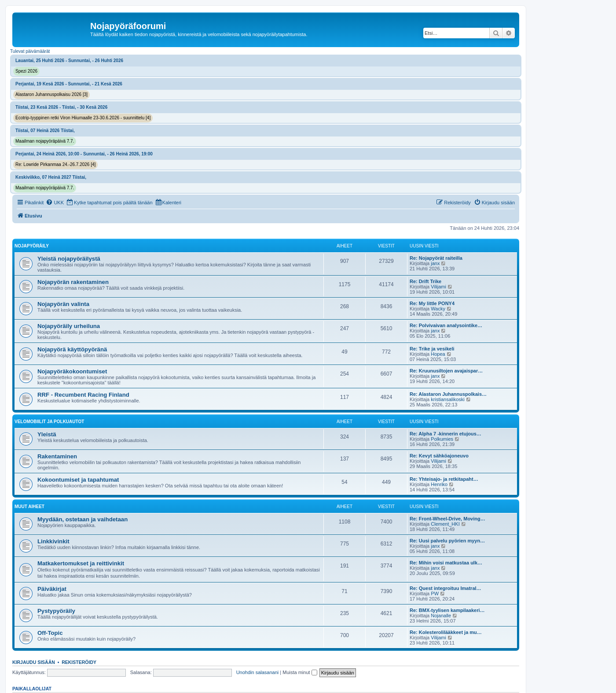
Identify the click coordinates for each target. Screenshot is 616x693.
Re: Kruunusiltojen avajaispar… (446, 371)
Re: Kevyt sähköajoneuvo (439, 456)
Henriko (439, 484)
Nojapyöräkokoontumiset (72, 371)
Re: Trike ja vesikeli (432, 349)
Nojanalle (441, 616)
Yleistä (47, 434)
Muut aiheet (29, 507)
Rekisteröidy (79, 662)
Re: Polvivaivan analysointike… (446, 325)
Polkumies (442, 439)
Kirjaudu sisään (34, 662)
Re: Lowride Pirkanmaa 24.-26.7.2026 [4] (55, 164)
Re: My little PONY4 (432, 303)
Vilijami (438, 287)
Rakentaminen (57, 456)
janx (435, 263)
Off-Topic (50, 633)
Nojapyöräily (32, 246)
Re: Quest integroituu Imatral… (445, 588)
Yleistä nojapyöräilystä (69, 259)
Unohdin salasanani (258, 672)
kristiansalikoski (447, 399)
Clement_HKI (445, 524)
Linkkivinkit (53, 541)
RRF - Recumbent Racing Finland (83, 395)
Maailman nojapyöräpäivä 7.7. (45, 141)
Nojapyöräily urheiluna (69, 326)
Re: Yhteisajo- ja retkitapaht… (444, 479)
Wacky (438, 309)
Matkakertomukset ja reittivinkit (81, 563)
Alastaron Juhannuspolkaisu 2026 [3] (51, 94)
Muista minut (300, 672)
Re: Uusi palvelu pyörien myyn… (447, 541)
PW (435, 593)
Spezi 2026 (26, 71)
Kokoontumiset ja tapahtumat (78, 480)
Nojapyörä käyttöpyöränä (72, 349)
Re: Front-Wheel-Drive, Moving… (447, 519)
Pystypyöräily (56, 611)
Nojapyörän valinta (63, 304)
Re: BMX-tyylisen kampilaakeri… (447, 610)
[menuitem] (55, 203)
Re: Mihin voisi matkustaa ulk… (446, 563)
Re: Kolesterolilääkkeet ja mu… (446, 632)
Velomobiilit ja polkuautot (49, 422)
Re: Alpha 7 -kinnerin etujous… (445, 434)
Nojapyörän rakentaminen (73, 282)
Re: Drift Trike (425, 281)
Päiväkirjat (52, 589)
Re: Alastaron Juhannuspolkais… (448, 394)
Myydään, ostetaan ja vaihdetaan (82, 519)
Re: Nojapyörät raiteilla (436, 258)
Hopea (438, 354)
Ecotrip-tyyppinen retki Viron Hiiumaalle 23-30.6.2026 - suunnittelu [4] (83, 118)
